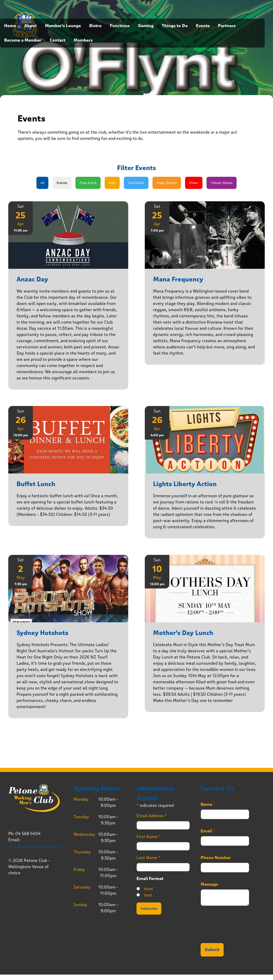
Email (208, 831)
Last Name (149, 858)
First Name (149, 837)
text (148, 895)
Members (83, 40)
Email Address (152, 816)
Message (209, 884)
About (31, 26)
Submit (212, 950)
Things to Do (175, 26)
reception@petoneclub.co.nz (35, 846)
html (149, 889)
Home (10, 26)
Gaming (146, 26)
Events (203, 26)
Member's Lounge (63, 26)
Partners (227, 26)
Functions (120, 26)
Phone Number (216, 858)
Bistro (95, 26)
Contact (58, 40)
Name (208, 805)
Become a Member (23, 40)
